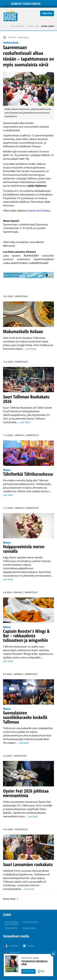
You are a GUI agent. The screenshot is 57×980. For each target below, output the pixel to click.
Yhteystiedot (11, 928)
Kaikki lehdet (48, 26)
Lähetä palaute (30, 922)
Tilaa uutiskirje (17, 26)
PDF (43, 971)
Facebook (14, 946)
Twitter (31, 946)
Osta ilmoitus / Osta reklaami (12, 923)
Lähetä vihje (33, 26)
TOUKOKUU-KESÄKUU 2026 (34, 963)
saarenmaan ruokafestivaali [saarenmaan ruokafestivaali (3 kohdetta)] (29, 263)
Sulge (53, 954)
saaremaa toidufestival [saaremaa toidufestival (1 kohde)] (16, 259)
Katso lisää (9, 899)
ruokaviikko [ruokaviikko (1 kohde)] (48, 256)
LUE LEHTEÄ (28, 971)
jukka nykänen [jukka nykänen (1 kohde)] (12, 256)
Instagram (14, 952)
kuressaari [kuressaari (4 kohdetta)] (31, 255)
